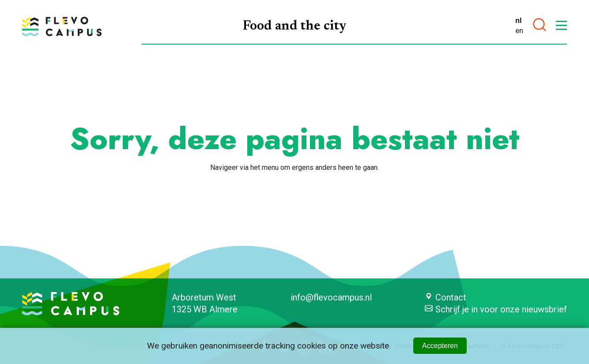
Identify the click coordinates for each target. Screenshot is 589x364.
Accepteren (440, 346)
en (519, 30)
